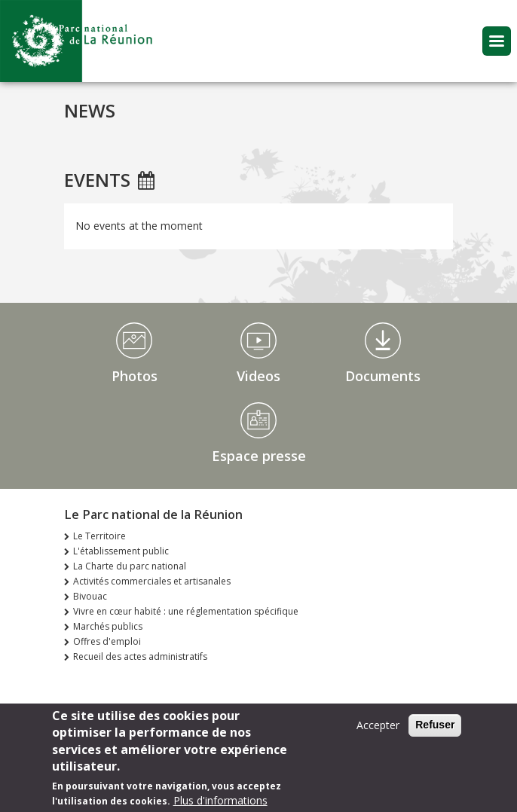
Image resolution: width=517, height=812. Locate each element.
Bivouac (90, 596)
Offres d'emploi (107, 641)
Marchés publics (108, 626)
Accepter (378, 731)
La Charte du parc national (130, 566)
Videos (258, 376)
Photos (135, 376)
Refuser (435, 731)
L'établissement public (121, 551)
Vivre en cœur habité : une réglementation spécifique (186, 611)
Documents (383, 376)
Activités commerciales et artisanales (152, 581)
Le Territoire (99, 536)
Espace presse (259, 456)
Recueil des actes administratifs (140, 656)
